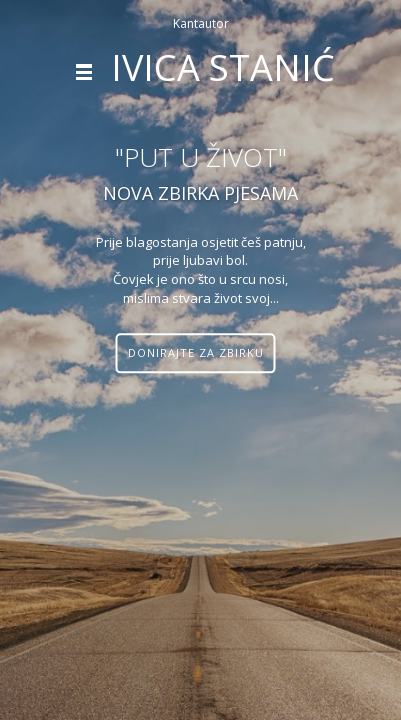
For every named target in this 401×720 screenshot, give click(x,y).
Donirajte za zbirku (196, 352)
